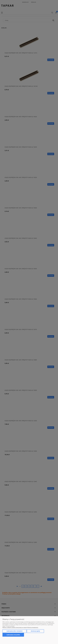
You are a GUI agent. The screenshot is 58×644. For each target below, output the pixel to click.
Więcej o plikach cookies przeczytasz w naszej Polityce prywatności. (20, 627)
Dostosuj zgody (35, 631)
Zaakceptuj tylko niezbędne (14, 631)
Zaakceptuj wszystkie (13, 635)
